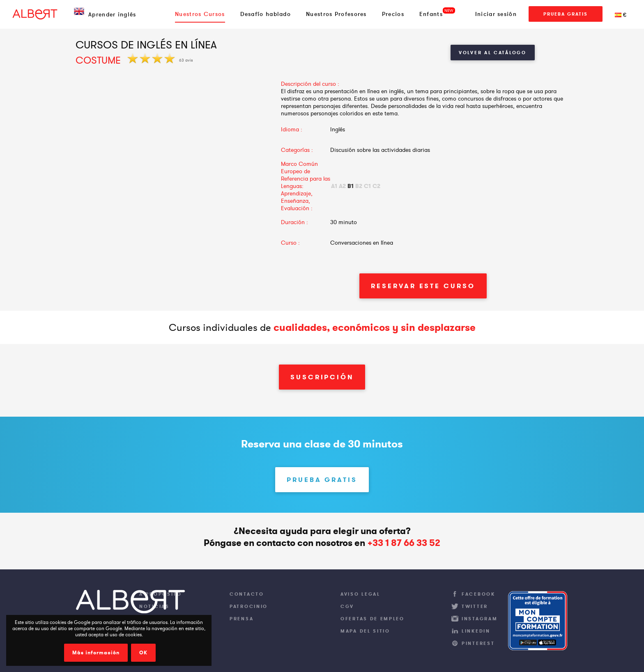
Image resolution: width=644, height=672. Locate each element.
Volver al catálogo (493, 53)
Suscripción (322, 377)
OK (143, 653)
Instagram (480, 619)
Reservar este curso (423, 286)
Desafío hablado (266, 14)
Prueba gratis (566, 14)
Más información (96, 653)
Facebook (478, 594)
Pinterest (478, 643)
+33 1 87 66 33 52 (404, 543)
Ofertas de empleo (373, 619)
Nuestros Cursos (200, 14)
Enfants (431, 14)
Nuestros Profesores (336, 14)
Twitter (475, 606)
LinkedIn (476, 631)
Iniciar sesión (496, 14)
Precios (393, 14)
